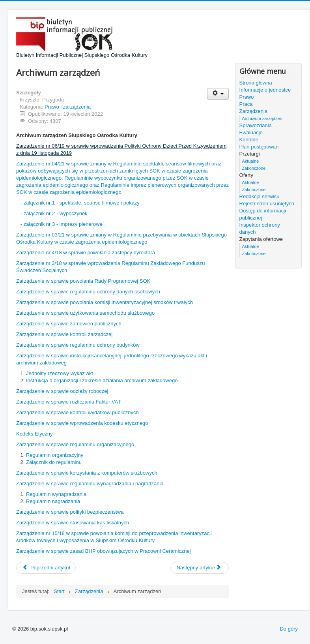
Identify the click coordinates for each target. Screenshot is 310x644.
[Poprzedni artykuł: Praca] (46, 568)
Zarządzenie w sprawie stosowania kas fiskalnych (73, 523)
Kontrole (249, 140)
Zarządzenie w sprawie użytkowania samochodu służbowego (85, 313)
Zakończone (254, 168)
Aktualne (251, 161)
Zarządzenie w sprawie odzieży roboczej (62, 391)
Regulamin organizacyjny (55, 455)
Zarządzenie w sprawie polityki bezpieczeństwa (70, 512)
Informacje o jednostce (265, 90)
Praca (246, 104)
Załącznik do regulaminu (54, 462)
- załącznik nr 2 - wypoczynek (54, 213)
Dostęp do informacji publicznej (263, 214)
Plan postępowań (259, 147)
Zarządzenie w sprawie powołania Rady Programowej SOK (83, 281)
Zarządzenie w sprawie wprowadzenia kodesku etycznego (82, 423)
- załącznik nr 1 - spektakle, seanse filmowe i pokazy (80, 203)
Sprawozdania (256, 125)
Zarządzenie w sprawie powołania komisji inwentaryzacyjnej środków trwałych (105, 302)
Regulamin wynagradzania (56, 494)
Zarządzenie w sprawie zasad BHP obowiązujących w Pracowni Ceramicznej (104, 551)
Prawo (247, 97)
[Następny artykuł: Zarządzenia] (200, 568)
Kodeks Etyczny (35, 434)
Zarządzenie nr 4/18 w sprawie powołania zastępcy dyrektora (86, 253)
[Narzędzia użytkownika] (218, 94)
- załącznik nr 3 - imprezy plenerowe (62, 224)
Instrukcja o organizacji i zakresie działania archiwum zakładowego (102, 380)
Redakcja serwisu (260, 196)
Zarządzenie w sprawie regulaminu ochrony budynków (78, 345)
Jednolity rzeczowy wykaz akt (60, 373)
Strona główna (256, 83)
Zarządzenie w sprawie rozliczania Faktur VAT (68, 402)
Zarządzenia (254, 111)
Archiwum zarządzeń (262, 118)
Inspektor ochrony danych (260, 228)
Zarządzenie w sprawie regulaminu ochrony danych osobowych (88, 292)
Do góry (289, 629)
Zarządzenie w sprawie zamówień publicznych (69, 324)
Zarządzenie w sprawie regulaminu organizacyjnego (75, 444)
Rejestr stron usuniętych (267, 204)
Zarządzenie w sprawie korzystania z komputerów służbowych (87, 473)
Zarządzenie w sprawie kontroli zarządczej (64, 334)
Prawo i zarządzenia (68, 107)
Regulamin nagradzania (53, 501)
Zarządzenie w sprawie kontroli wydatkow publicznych (77, 412)
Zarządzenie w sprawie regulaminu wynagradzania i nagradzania (90, 483)
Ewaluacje (251, 132)
